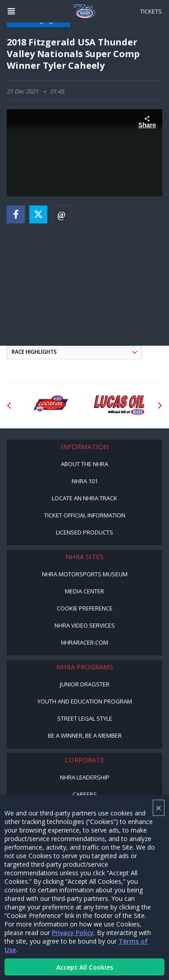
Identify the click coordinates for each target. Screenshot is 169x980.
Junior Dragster (85, 684)
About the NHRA (84, 464)
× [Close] (159, 808)
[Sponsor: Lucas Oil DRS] (50, 405)
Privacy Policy (73, 933)
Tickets (151, 11)
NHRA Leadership (85, 777)
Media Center (84, 591)
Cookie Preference (85, 608)
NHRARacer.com (84, 642)
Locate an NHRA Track (84, 498)
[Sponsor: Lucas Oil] (119, 405)
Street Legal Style (85, 718)
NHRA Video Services (85, 625)
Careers (85, 794)
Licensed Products (84, 532)
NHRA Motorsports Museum (85, 574)
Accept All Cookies (85, 967)
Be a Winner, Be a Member (85, 735)
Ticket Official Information (85, 515)
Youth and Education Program (85, 701)
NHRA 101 (85, 481)
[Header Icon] (11, 11)
